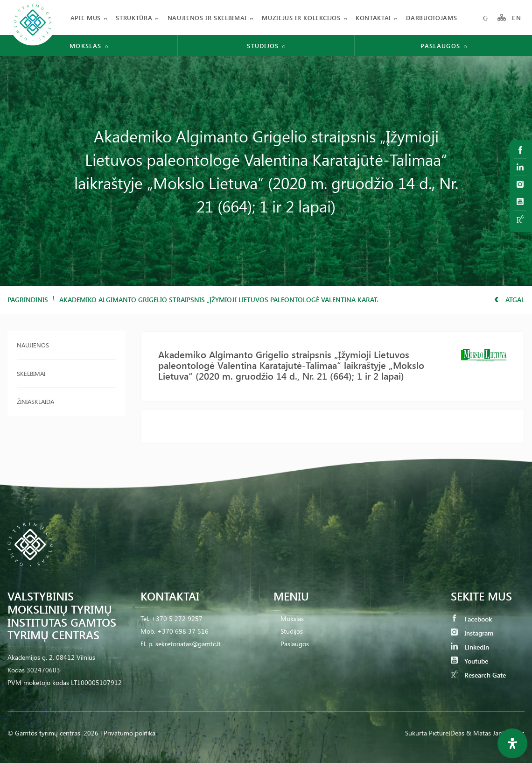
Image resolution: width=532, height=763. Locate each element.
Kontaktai (373, 18)
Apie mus (86, 18)
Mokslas (292, 618)
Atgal (509, 300)
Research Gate (478, 675)
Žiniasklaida (35, 401)
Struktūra (134, 18)
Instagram (472, 633)
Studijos (292, 631)
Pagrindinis (28, 300)
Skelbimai (31, 373)
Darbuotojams (431, 18)
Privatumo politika (129, 733)
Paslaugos (295, 644)
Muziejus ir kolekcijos (301, 18)
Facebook (471, 619)
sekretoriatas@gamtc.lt (188, 644)
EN (517, 18)
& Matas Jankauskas (495, 733)
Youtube (469, 661)
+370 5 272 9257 (177, 618)
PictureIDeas (447, 733)
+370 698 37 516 (183, 631)
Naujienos (33, 345)
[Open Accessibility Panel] (512, 743)
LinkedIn (470, 647)
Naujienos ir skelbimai (207, 18)
